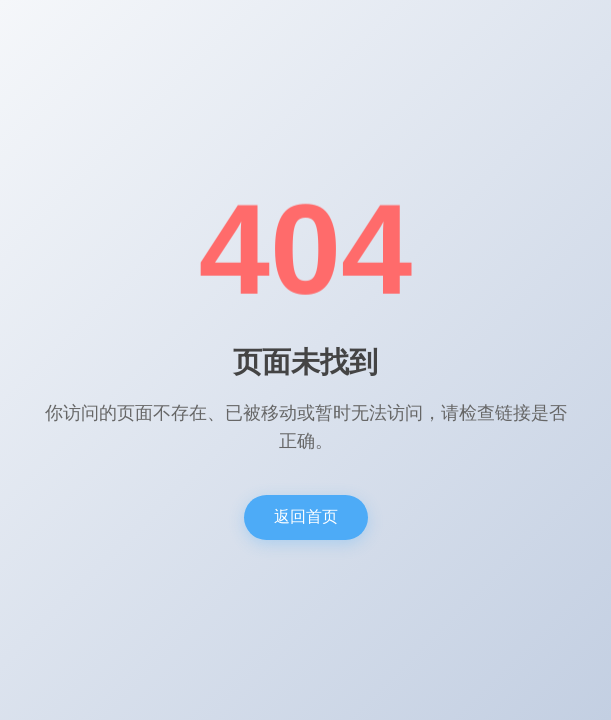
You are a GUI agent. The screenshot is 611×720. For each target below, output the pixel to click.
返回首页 (306, 516)
